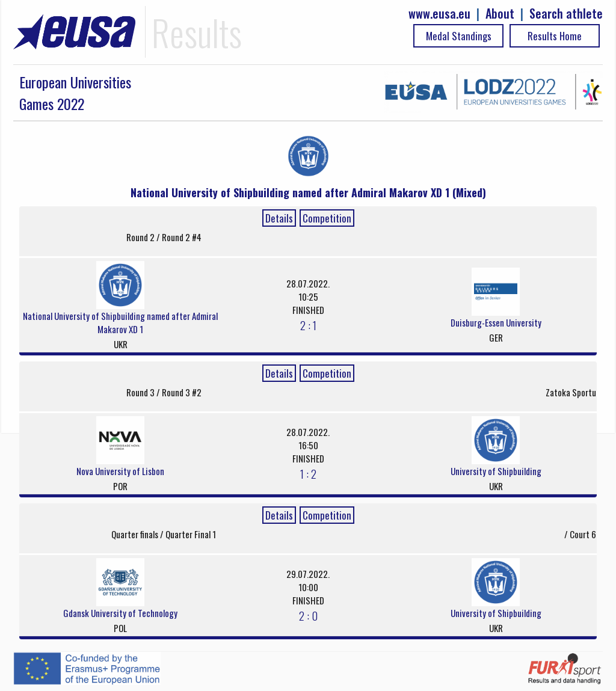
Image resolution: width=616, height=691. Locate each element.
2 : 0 (308, 615)
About (500, 14)
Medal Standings (459, 36)
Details (279, 218)
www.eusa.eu (439, 14)
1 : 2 (308, 473)
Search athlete (566, 14)
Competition (327, 218)
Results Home (555, 36)
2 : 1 (308, 325)
